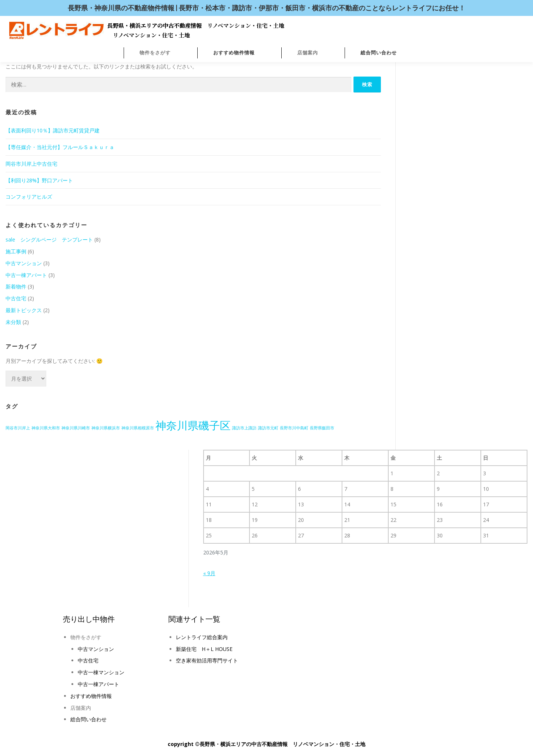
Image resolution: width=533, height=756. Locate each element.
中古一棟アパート (26, 275)
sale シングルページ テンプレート (49, 239)
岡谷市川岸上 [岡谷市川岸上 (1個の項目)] (18, 428)
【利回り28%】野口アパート (39, 180)
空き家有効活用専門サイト (207, 660)
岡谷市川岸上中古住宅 (31, 164)
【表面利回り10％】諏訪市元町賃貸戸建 (53, 130)
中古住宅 (16, 298)
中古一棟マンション (101, 672)
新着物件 (16, 286)
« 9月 (209, 573)
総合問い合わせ (379, 53)
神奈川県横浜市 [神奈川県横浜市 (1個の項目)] (106, 428)
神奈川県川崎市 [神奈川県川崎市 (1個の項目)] (76, 428)
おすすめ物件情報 (234, 53)
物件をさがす (155, 53)
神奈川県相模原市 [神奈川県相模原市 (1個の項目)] (138, 428)
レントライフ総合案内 (202, 637)
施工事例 (16, 251)
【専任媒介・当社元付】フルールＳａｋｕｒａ (60, 147)
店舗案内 (308, 53)
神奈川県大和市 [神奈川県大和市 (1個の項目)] (46, 428)
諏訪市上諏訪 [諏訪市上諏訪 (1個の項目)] (244, 428)
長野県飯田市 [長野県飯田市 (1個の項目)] (322, 428)
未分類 (13, 322)
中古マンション (24, 263)
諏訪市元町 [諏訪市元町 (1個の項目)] (268, 428)
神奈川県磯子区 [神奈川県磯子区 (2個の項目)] (193, 425)
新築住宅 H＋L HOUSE (204, 649)
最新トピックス (24, 310)
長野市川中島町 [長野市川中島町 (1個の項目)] (294, 428)
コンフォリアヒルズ (29, 197)
